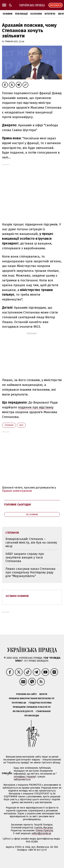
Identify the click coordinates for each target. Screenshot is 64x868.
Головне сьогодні (17, 505)
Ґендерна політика (40, 703)
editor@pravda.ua (41, 833)
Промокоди (32, 716)
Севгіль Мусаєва (43, 828)
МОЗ (21, 425)
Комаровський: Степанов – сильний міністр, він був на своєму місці (31, 542)
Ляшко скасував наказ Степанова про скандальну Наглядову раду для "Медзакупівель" (30, 572)
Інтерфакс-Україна (24, 777)
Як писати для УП (23, 711)
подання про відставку (36, 407)
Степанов (9, 425)
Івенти (43, 694)
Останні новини (17, 596)
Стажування (43, 711)
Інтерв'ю (50, 14)
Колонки (36, 14)
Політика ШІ (19, 703)
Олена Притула (44, 831)
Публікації (21, 14)
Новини (8, 14)
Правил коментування (17, 491)
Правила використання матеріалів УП (32, 698)
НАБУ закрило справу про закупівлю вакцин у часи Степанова (25, 557)
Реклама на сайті (26, 694)
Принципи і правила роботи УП (32, 707)
